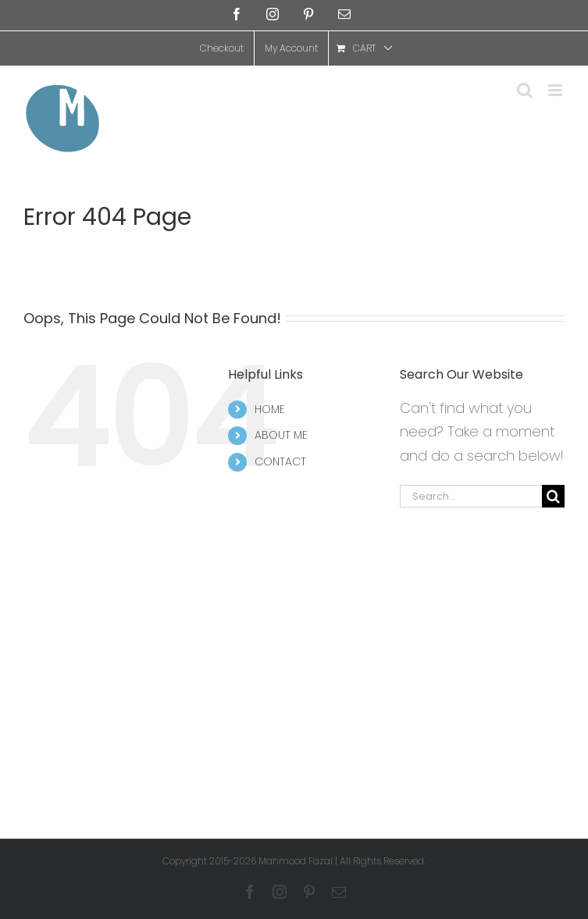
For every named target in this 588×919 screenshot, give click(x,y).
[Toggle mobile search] (525, 90)
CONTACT (280, 461)
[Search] (553, 496)
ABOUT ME (281, 435)
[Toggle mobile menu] (556, 90)
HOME (270, 409)
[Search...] (471, 496)
